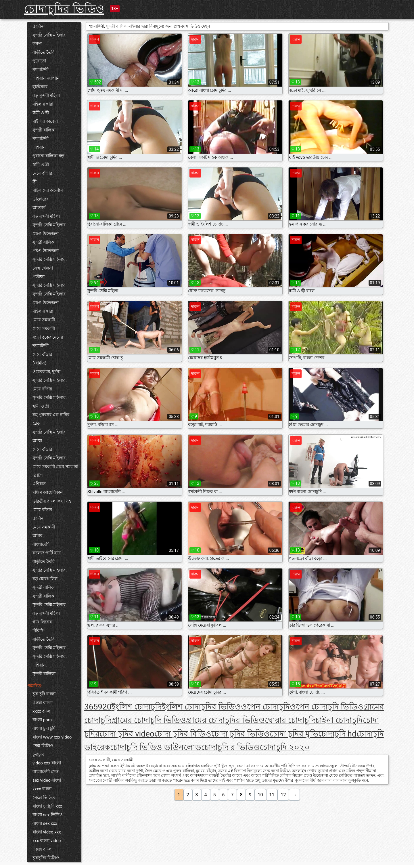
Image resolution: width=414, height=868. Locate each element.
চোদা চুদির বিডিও (183, 734)
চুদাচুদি (38, 754)
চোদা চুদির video (127, 734)
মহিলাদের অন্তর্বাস (48, 190)
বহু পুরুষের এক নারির (51, 415)
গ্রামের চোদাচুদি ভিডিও (149, 720)
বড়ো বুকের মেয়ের (48, 337)
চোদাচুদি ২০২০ (285, 747)
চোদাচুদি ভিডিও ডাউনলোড (156, 747)
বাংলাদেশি (41, 544)
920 (105, 707)
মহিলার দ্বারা (43, 104)
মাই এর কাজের (45, 121)
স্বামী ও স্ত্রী (41, 113)
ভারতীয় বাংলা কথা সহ (52, 501)
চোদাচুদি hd (337, 734)
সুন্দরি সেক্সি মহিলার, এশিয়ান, (49, 661)
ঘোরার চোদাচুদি (290, 720)
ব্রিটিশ (38, 475)
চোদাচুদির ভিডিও (64, 9)
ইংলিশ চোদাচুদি (136, 707)
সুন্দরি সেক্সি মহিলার (49, 35)
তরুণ (37, 44)
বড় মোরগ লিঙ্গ (45, 579)
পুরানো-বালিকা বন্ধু (48, 156)
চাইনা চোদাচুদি (339, 720)
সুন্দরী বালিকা (44, 130)
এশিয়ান (39, 147)
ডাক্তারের (41, 199)
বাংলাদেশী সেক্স (46, 772)
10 (260, 795)
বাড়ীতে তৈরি (44, 52)
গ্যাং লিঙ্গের (42, 622)
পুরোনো (39, 61)
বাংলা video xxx (47, 832)
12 (283, 795)
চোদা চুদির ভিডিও (240, 734)
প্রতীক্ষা (39, 277)
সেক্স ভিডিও (43, 746)
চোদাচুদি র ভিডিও (230, 747)
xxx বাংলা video (47, 841)
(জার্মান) (39, 363)
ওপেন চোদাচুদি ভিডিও (327, 707)
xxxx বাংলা (42, 711)
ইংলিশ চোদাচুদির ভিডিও (201, 707)
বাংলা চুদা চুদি (44, 728)
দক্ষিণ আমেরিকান (48, 493)
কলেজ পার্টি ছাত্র (47, 553)
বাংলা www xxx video (52, 737)
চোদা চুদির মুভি (294, 734)
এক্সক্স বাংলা (43, 703)
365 (91, 707)
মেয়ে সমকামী (44, 320)
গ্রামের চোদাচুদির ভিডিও (225, 720)
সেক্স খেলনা (43, 268)
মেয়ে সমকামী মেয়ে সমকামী (55, 467)
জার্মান (38, 26)
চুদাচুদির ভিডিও (46, 858)
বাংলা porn (42, 720)
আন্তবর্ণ (39, 208)
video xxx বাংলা (47, 763)
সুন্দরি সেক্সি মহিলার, (49, 260)
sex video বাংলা (47, 780)
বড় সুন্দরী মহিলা (46, 96)
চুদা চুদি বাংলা (44, 694)
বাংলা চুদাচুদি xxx (47, 806)
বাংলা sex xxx (45, 823)
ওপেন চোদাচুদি (265, 707)
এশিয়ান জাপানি (46, 78)
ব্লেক (36, 423)
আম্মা (37, 441)
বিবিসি (38, 631)
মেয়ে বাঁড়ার (42, 173)
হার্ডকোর (40, 87)
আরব (37, 536)
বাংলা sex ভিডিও (48, 815)
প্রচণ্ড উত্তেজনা (46, 234)
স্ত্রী (34, 182)
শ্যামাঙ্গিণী (41, 70)
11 (272, 795)
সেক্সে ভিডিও (44, 798)
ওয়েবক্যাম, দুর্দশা (46, 372)
